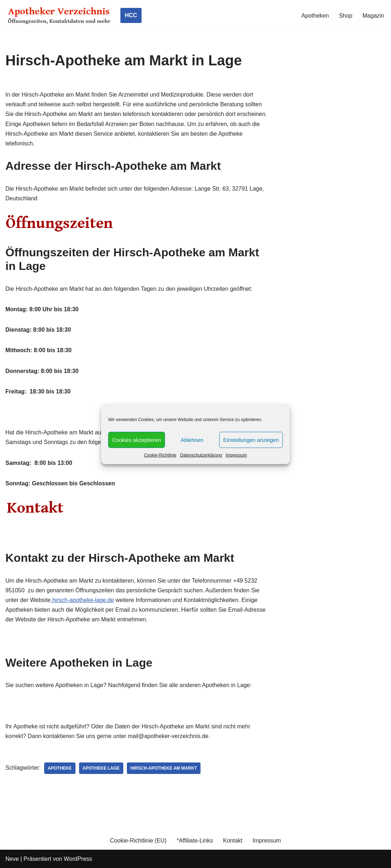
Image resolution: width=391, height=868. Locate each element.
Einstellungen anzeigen (251, 440)
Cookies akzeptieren (137, 440)
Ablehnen (192, 440)
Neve (12, 859)
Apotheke (60, 768)
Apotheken (315, 16)
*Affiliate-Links (195, 841)
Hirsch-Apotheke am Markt (164, 768)
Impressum (236, 455)
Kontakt (233, 841)
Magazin (373, 16)
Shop (346, 16)
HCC (131, 15)
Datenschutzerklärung (201, 455)
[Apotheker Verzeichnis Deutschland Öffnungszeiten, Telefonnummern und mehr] (59, 15)
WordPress (78, 859)
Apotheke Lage (101, 768)
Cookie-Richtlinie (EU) (138, 841)
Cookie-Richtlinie (160, 455)
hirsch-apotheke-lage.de (82, 600)
